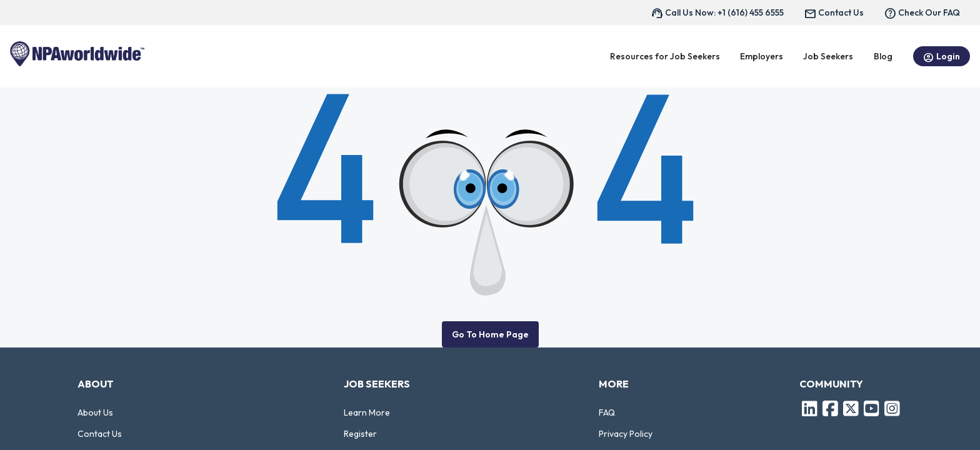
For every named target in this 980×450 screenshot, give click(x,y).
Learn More (367, 412)
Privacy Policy (626, 434)
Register (360, 434)
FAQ (607, 412)
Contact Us (100, 434)
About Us (95, 412)
